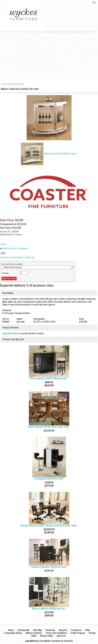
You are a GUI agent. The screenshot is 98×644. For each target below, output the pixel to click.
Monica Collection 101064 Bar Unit (48, 609)
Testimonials (23, 630)
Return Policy (47, 636)
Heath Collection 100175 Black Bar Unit (48, 379)
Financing (50, 630)
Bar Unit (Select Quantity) (12, 264)
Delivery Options (34, 633)
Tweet (3, 244)
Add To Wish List (26, 258)
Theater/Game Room (16, 84)
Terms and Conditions (56, 633)
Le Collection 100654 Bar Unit (48, 479)
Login (5, 334)
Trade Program (78, 633)
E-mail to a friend (8, 258)
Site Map (38, 630)
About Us (61, 636)
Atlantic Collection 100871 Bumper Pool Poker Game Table (48, 526)
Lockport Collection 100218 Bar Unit (48, 567)
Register (15, 334)
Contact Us (76, 630)
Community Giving (13, 633)
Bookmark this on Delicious (15, 249)
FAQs (88, 630)
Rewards (63, 630)
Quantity (5, 273)
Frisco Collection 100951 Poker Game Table (48, 427)
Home (4, 84)
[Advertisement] (49, 55)
